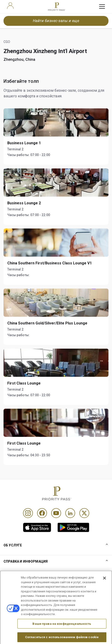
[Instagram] (28, 513)
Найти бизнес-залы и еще (56, 21)
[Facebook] (42, 513)
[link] (37, 527)
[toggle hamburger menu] (102, 7)
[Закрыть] (104, 586)
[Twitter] (84, 513)
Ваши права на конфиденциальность (62, 631)
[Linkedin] (70, 513)
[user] (10, 6)
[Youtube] (56, 513)
